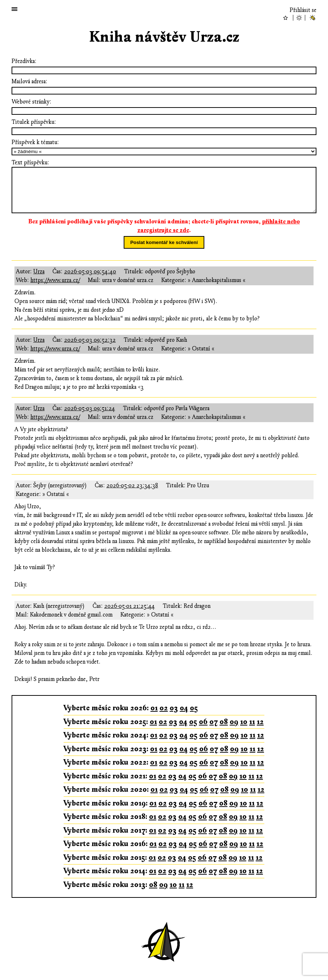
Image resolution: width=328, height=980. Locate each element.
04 (184, 708)
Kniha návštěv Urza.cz (164, 37)
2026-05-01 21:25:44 (129, 606)
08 (224, 722)
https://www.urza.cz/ (55, 280)
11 (252, 722)
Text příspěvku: (30, 163)
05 (194, 708)
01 (154, 708)
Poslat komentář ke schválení (164, 242)
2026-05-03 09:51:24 (90, 408)
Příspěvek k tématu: (35, 142)
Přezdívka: (24, 61)
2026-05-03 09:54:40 (90, 272)
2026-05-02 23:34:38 (132, 485)
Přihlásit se (303, 10)
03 (174, 708)
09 (234, 722)
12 (260, 722)
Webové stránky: (31, 102)
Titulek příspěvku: (34, 122)
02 (164, 708)
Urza (39, 272)
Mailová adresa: (29, 81)
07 (214, 722)
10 (244, 722)
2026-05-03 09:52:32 (90, 340)
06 (203, 722)
